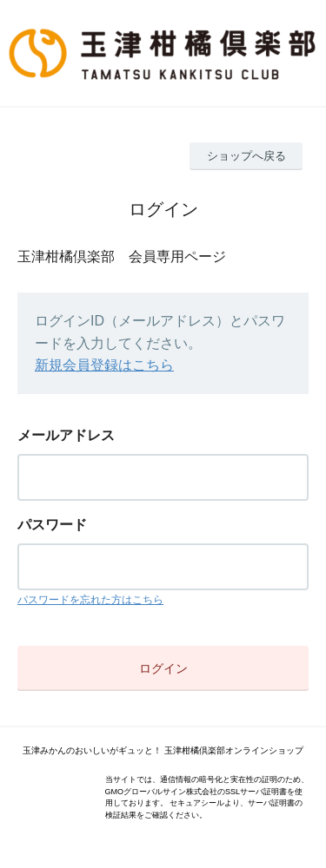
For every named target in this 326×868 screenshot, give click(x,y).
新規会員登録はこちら (104, 365)
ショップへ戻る (246, 156)
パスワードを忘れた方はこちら (90, 600)
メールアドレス (66, 435)
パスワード (52, 525)
